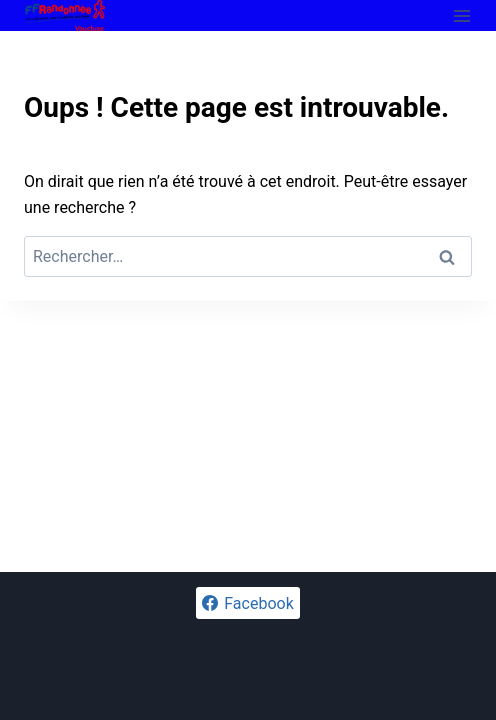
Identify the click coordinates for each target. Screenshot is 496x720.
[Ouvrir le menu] (461, 15)
